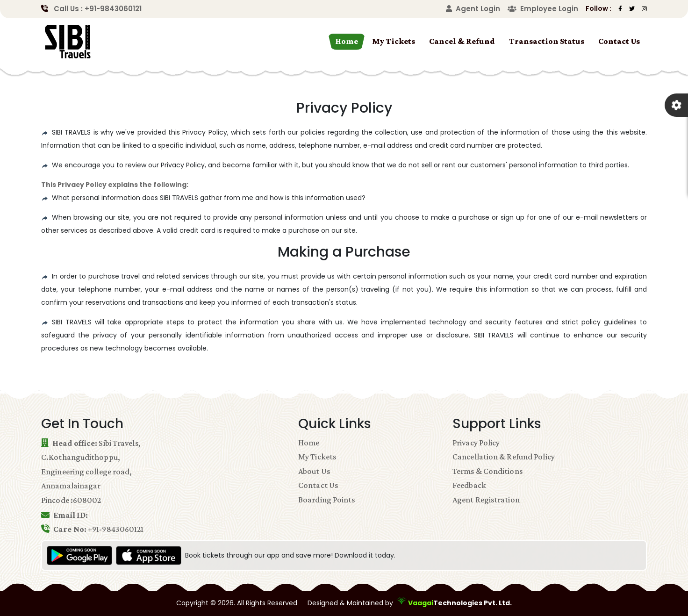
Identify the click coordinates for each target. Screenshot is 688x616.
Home (347, 41)
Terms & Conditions (487, 471)
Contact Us (619, 41)
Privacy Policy (476, 443)
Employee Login (543, 9)
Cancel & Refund (462, 41)
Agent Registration (486, 500)
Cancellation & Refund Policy (504, 457)
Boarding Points (327, 500)
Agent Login (473, 9)
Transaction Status (547, 41)
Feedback (469, 485)
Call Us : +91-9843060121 (98, 9)
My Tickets (394, 41)
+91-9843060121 (116, 529)
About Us (314, 471)
